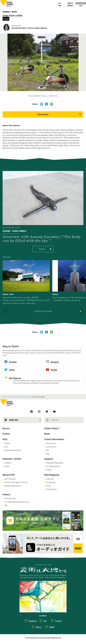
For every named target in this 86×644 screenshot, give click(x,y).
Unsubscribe (51, 482)
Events (6, 434)
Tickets (7, 443)
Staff (52, 627)
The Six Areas (51, 443)
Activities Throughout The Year (16, 482)
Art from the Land (43, 311)
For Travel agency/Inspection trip (17, 502)
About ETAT (9, 475)
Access (6, 428)
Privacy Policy (51, 489)
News (47, 434)
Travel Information (54, 439)
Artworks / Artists (10, 12)
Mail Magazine (52, 475)
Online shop (51, 428)
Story (39, 627)
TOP (4, 397)
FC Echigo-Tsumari (53, 466)
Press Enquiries (10, 498)
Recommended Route (13, 450)
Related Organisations (13, 486)
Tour (6, 447)
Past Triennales (10, 479)
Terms (48, 486)
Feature (33, 621)
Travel (58, 621)
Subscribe (50, 479)
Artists (7, 466)
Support (49, 459)
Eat (47, 450)
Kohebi (49, 470)
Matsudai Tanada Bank (55, 463)
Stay (48, 454)
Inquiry (7, 494)
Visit (5, 439)
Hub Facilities (51, 447)
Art (45, 621)
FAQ (6, 505)
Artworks (27, 397)
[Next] (81, 311)
